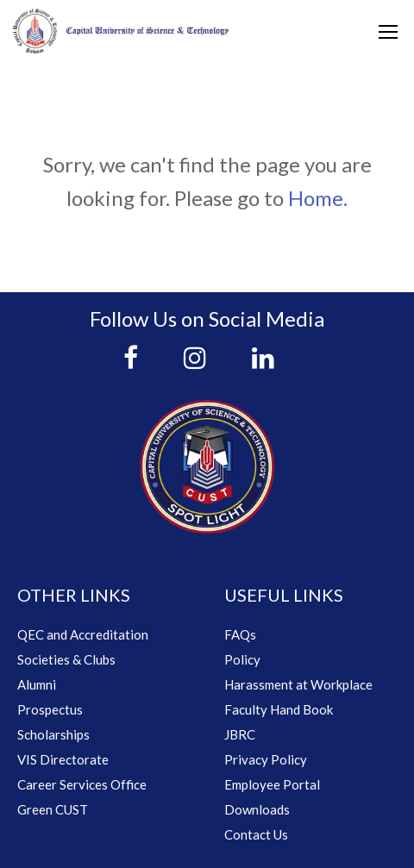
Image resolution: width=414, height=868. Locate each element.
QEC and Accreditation (83, 634)
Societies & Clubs (66, 659)
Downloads (257, 809)
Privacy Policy (266, 759)
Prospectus (50, 709)
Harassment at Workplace (298, 684)
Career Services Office (82, 784)
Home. (318, 198)
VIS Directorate (63, 759)
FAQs (240, 634)
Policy (242, 659)
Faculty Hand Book (279, 709)
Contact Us (256, 834)
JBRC (240, 734)
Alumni (37, 684)
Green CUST (53, 809)
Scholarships (53, 734)
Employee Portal (272, 784)
